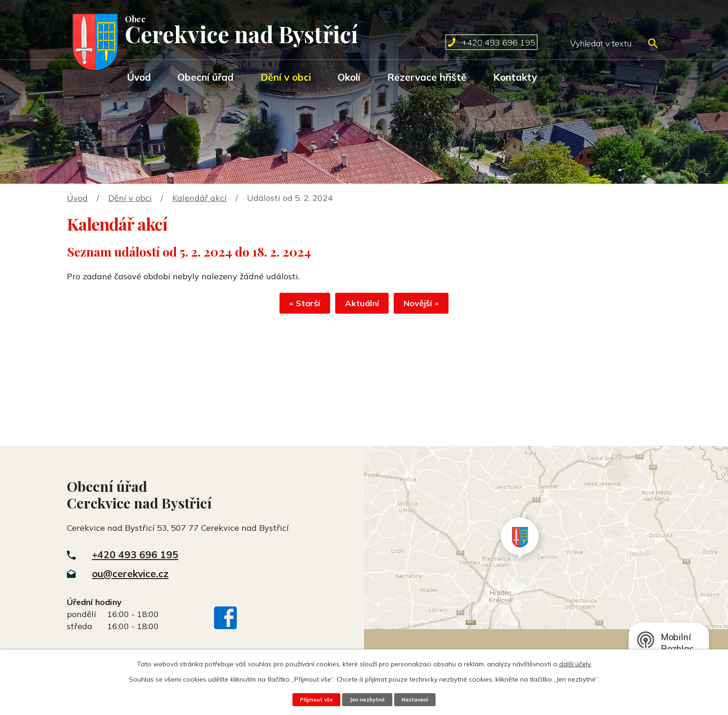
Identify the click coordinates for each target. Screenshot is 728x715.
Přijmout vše (312, 699)
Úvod (139, 77)
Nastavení (419, 699)
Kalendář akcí (199, 198)
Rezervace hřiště (427, 77)
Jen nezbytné (367, 699)
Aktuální (362, 306)
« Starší (294, 306)
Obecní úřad (205, 77)
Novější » (433, 306)
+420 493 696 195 (135, 554)
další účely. (575, 663)
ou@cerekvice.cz (130, 573)
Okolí (349, 77)
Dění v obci (286, 77)
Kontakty (515, 77)
